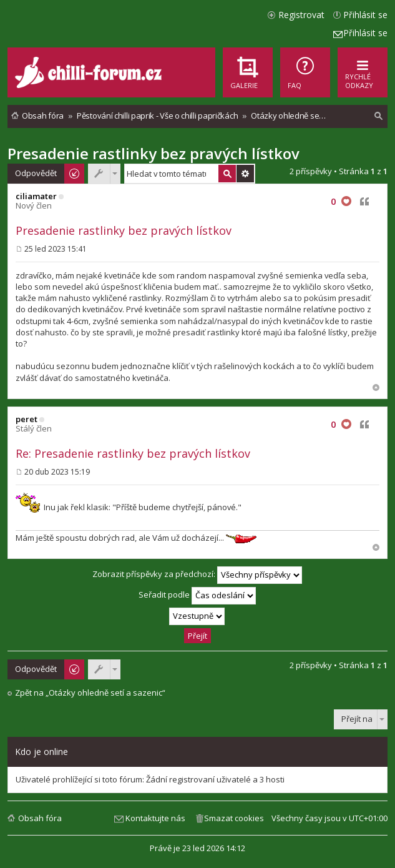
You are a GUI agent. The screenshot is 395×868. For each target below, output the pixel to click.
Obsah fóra (40, 818)
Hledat (227, 174)
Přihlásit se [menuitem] (365, 15)
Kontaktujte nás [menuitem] (155, 818)
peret (27, 419)
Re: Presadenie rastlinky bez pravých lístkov (133, 453)
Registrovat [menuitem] (301, 15)
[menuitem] (305, 72)
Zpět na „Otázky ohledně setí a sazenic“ (90, 693)
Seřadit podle (197, 596)
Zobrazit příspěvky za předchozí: (197, 575)
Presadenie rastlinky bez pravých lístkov (154, 153)
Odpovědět (36, 173)
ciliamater (36, 196)
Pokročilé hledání (245, 174)
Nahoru (376, 387)
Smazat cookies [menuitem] (234, 818)
